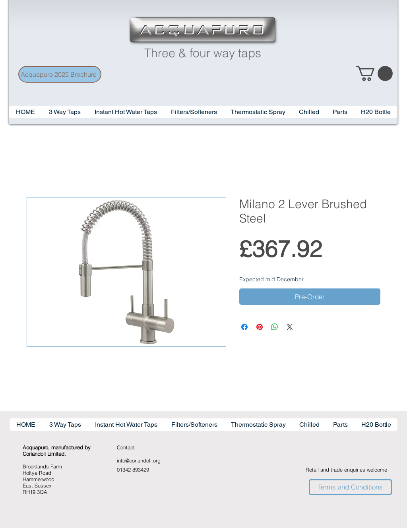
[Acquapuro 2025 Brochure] (60, 74)
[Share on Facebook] (244, 327)
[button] (126, 112)
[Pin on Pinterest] (260, 327)
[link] (374, 74)
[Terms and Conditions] (350, 487)
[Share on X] (290, 327)
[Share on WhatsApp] (275, 327)
